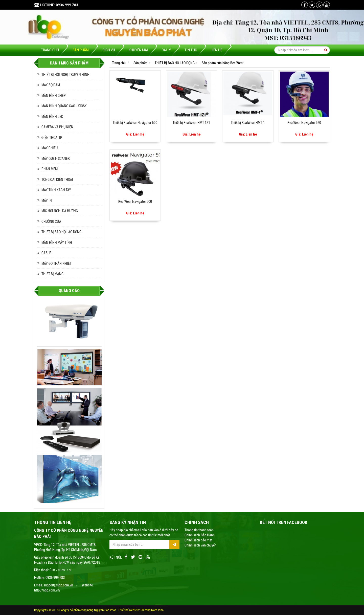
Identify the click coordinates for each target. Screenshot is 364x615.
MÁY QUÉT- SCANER (56, 159)
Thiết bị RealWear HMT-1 (248, 123)
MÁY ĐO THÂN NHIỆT (56, 263)
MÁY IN (47, 201)
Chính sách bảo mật (198, 540)
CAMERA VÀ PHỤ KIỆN (57, 127)
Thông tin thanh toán (199, 530)
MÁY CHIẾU (50, 148)
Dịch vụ (109, 50)
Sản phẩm (81, 50)
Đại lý (166, 50)
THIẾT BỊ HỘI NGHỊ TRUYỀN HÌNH (65, 75)
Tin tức (191, 50)
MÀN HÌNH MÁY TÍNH (57, 243)
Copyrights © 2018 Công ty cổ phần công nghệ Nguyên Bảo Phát (75, 610)
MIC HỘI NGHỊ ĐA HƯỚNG (60, 211)
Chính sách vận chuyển (200, 545)
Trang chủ (50, 50)
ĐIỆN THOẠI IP (52, 138)
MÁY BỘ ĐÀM (51, 85)
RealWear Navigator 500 (135, 202)
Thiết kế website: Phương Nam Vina (141, 610)
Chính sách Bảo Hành (200, 535)
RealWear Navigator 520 (304, 123)
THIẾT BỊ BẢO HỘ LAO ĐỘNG (61, 232)
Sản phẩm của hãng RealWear (223, 63)
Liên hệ (216, 50)
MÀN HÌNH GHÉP (54, 96)
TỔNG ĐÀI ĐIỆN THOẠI (57, 180)
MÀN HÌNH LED (52, 117)
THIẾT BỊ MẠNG (52, 274)
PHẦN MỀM (50, 169)
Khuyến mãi (138, 50)
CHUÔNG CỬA (51, 222)
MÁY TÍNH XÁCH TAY (56, 190)
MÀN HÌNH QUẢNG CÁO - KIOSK (64, 106)
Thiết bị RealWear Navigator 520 (135, 123)
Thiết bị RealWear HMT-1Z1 (191, 123)
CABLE (46, 253)
